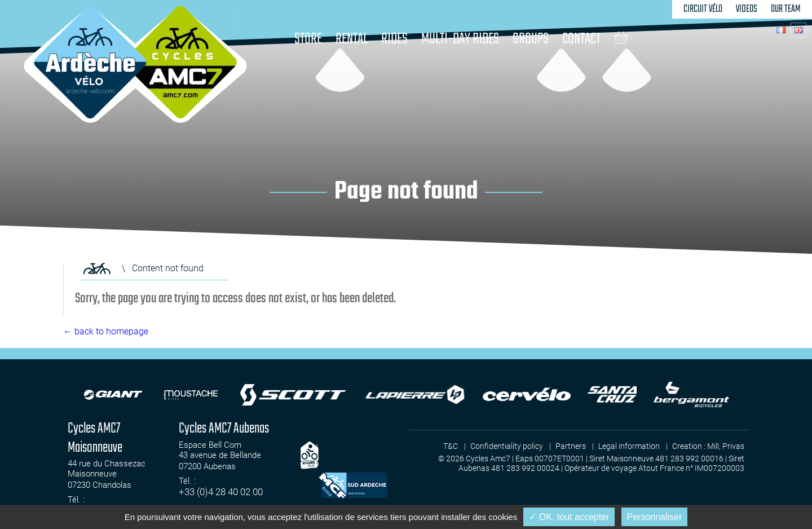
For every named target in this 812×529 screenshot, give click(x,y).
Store (308, 39)
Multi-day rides (460, 39)
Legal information (629, 446)
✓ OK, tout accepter (569, 517)
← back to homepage (106, 331)
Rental (352, 39)
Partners (571, 446)
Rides (394, 39)
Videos (747, 9)
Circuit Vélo (703, 9)
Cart (621, 37)
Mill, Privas (726, 446)
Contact (581, 39)
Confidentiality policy (507, 446)
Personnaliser (655, 517)
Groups (531, 39)
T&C (451, 446)
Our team (786, 9)
